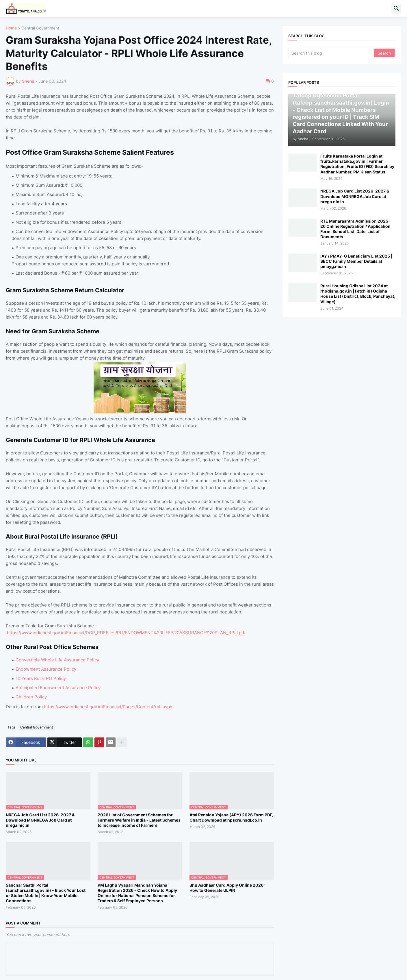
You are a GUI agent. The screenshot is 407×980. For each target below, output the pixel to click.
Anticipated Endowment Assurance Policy (58, 688)
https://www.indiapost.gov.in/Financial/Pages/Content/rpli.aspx (108, 707)
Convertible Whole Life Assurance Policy (57, 660)
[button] (396, 9)
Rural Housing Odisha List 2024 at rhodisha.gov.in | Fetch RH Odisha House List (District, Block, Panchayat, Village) (358, 294)
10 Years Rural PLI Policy (41, 678)
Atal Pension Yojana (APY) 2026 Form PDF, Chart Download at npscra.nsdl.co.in (231, 817)
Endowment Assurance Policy (46, 669)
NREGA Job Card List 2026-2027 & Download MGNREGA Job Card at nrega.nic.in (40, 820)
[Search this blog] (331, 53)
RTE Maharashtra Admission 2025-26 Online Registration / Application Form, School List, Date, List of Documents (355, 229)
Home (11, 28)
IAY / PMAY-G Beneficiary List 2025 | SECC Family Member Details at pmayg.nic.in (356, 261)
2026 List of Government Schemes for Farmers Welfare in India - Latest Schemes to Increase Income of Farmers (139, 820)
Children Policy (31, 697)
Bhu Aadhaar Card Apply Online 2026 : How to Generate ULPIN (227, 888)
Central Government (40, 28)
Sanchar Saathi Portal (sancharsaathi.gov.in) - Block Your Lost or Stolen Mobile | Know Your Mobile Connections (46, 893)
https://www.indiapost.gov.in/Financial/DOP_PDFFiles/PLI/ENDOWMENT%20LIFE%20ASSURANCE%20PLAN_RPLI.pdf (126, 633)
